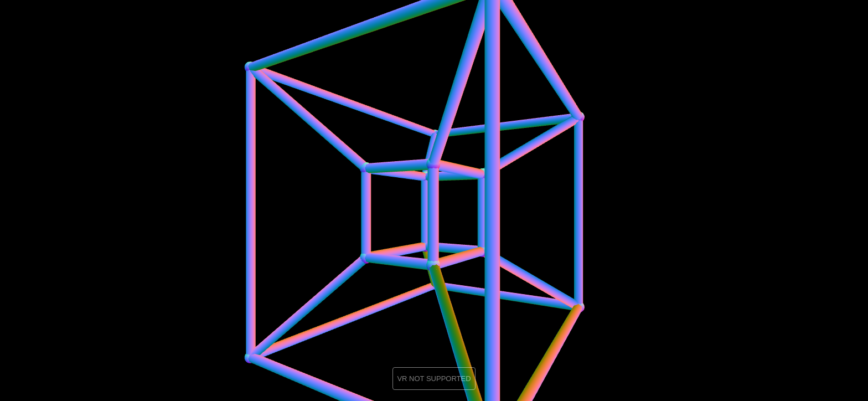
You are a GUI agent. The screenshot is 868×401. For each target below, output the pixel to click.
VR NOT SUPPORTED (434, 379)
